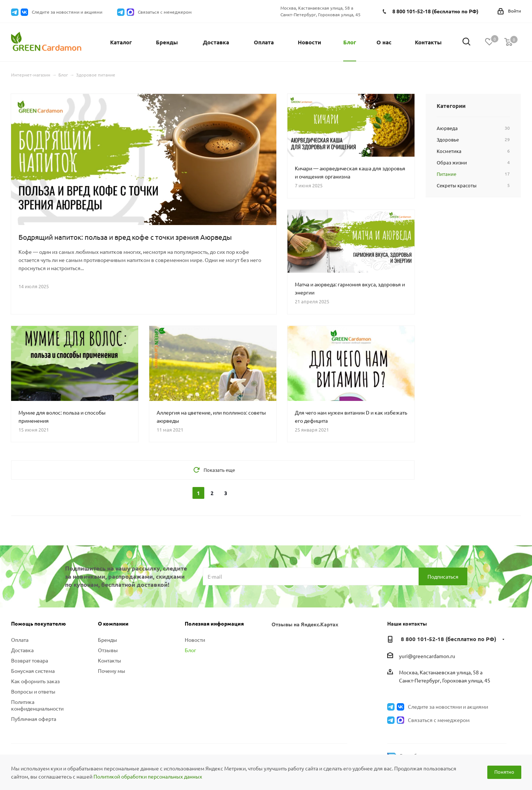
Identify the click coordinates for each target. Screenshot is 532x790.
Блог (190, 650)
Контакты (110, 660)
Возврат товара (30, 660)
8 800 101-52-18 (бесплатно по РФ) (435, 11)
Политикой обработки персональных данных (148, 776)
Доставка (22, 650)
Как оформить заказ (35, 681)
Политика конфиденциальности (37, 705)
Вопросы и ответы (33, 691)
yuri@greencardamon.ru (427, 656)
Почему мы (112, 671)
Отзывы (108, 650)
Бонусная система (33, 671)
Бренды (108, 640)
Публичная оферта (34, 719)
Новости (195, 640)
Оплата (20, 640)
